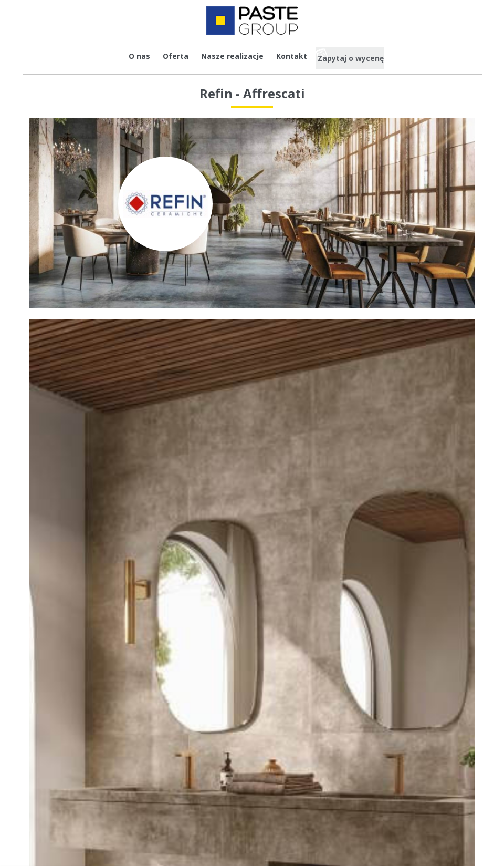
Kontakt (280, 56)
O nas (128, 56)
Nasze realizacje (221, 56)
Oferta (164, 56)
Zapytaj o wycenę (358, 56)
